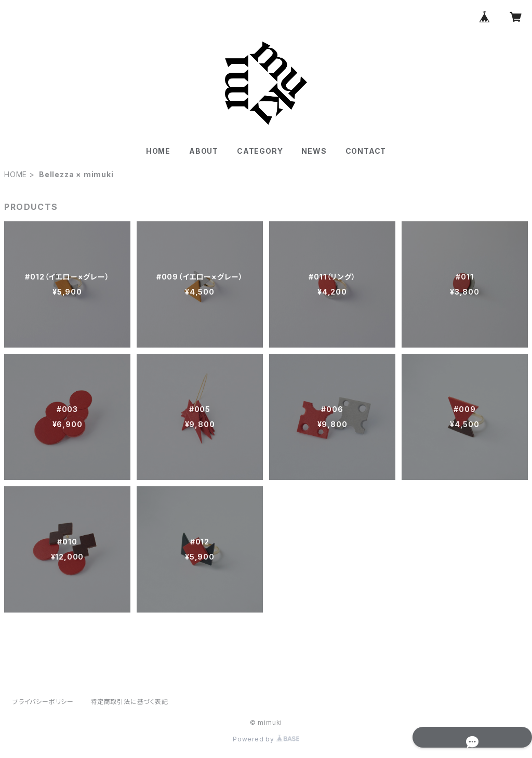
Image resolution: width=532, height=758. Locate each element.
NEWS (314, 151)
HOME (158, 151)
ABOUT (204, 151)
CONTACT (366, 151)
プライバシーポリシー (43, 702)
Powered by (266, 739)
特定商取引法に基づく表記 (129, 702)
